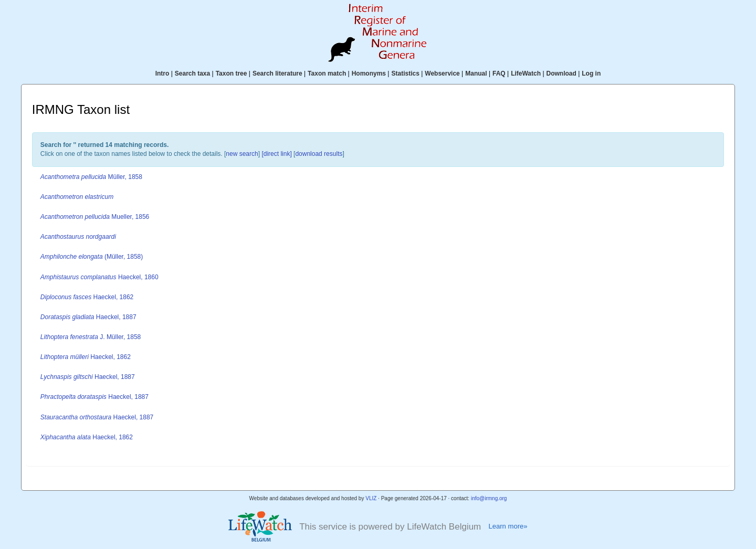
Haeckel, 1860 (99, 277)
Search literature (277, 73)
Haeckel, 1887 (88, 317)
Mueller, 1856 (95, 217)
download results (319, 154)
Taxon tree (232, 73)
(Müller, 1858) (92, 257)
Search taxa (192, 73)
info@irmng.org (489, 498)
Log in (591, 73)
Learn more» (508, 526)
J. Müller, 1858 (91, 337)
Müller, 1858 (91, 177)
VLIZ (371, 498)
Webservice (442, 73)
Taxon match (327, 73)
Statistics (405, 73)
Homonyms (369, 73)
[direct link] (276, 154)
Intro (162, 73)
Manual (476, 73)
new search (242, 154)
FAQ (499, 73)
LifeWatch (526, 73)
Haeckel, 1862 (87, 297)
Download (561, 73)
